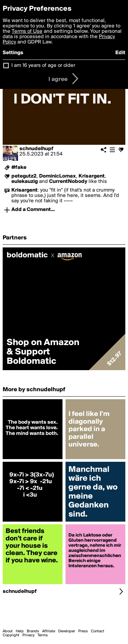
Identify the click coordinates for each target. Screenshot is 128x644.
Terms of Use (27, 31)
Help (20, 631)
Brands (33, 631)
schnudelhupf (36, 149)
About (8, 631)
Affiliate (49, 631)
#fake (19, 168)
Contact (98, 631)
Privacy (28, 635)
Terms (43, 635)
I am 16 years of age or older (43, 66)
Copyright (11, 635)
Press (83, 631)
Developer (67, 631)
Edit (120, 53)
